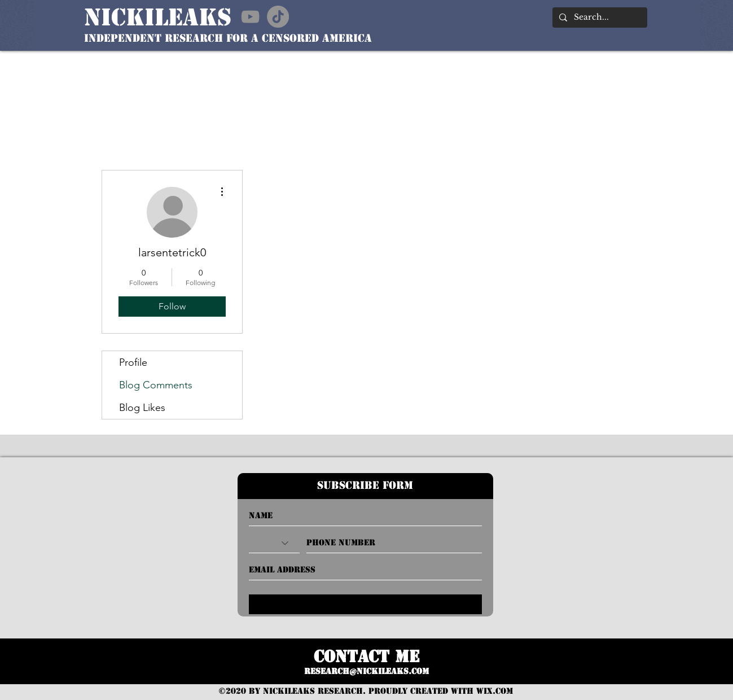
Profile (133, 362)
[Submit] (365, 604)
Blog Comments (156, 385)
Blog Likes (142, 408)
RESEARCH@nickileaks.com (366, 671)
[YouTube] (250, 17)
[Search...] (599, 17)
